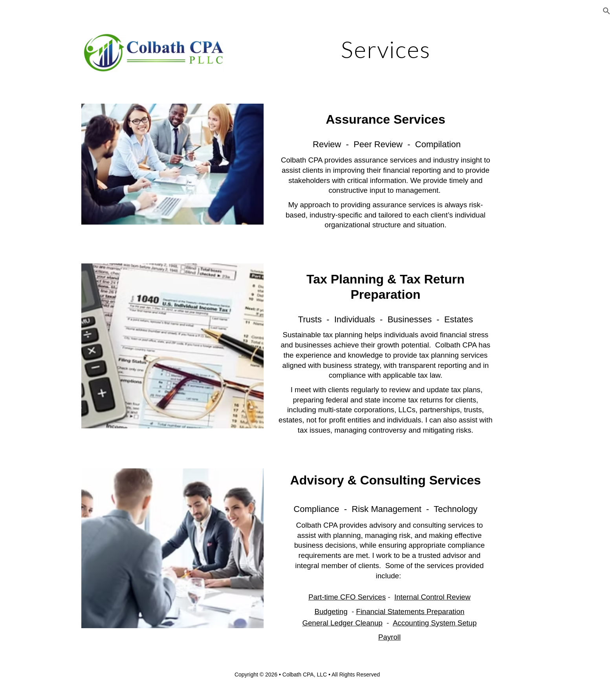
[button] (607, 11)
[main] (385, 49)
